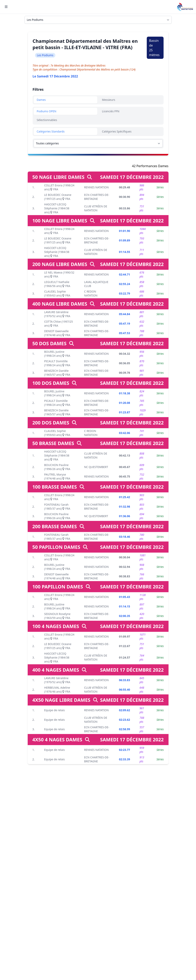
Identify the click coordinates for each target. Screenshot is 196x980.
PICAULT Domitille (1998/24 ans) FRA (57, 363)
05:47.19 (125, 324)
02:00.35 (125, 616)
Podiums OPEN (47, 111)
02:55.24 (125, 284)
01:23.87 (125, 412)
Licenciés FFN (111, 111)
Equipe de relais (54, 710)
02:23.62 (125, 720)
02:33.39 (125, 759)
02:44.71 (125, 274)
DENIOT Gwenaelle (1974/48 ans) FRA (57, 333)
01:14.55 (125, 252)
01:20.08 (125, 403)
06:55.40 (125, 690)
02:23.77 (125, 750)
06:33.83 (125, 680)
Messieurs (109, 100)
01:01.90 (125, 231)
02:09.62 (125, 710)
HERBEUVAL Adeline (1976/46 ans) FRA (57, 690)
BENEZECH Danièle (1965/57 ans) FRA (57, 373)
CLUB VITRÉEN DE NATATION (96, 208)
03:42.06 (125, 433)
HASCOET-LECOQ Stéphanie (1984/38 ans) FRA (57, 208)
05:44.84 (125, 314)
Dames (41, 100)
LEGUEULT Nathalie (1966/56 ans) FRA (57, 284)
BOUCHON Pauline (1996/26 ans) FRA (57, 467)
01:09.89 (125, 240)
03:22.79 (125, 293)
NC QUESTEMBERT (96, 467)
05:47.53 (125, 333)
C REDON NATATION (91, 293)
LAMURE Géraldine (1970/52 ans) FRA (57, 314)
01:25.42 (125, 497)
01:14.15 (125, 606)
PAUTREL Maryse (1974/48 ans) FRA (57, 476)
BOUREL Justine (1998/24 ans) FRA (57, 354)
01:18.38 (125, 393)
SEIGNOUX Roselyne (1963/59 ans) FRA (57, 616)
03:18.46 (125, 537)
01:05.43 (125, 597)
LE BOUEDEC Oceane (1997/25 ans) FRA (58, 197)
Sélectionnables (47, 120)
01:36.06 (125, 516)
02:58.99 (125, 729)
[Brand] (185, 7)
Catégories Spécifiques (117, 131)
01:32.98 (125, 507)
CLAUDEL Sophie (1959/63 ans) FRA (57, 293)
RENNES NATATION (96, 187)
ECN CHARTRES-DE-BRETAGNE (97, 197)
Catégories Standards (51, 131)
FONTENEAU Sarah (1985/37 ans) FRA (57, 507)
